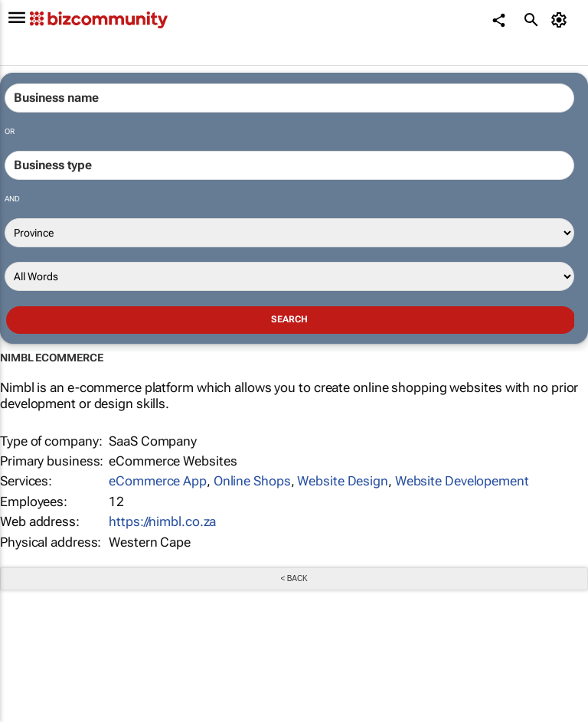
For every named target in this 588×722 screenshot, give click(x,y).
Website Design (343, 481)
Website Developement (462, 481)
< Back (294, 578)
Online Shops (252, 481)
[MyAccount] (562, 20)
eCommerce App (158, 481)
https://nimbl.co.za (162, 521)
